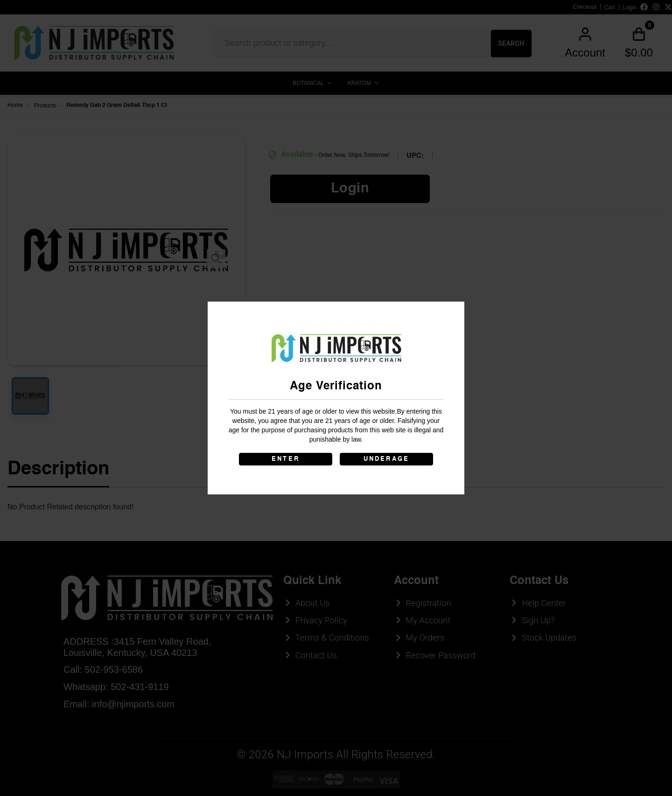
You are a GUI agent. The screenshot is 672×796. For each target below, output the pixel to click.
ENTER (286, 459)
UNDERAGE (387, 459)
